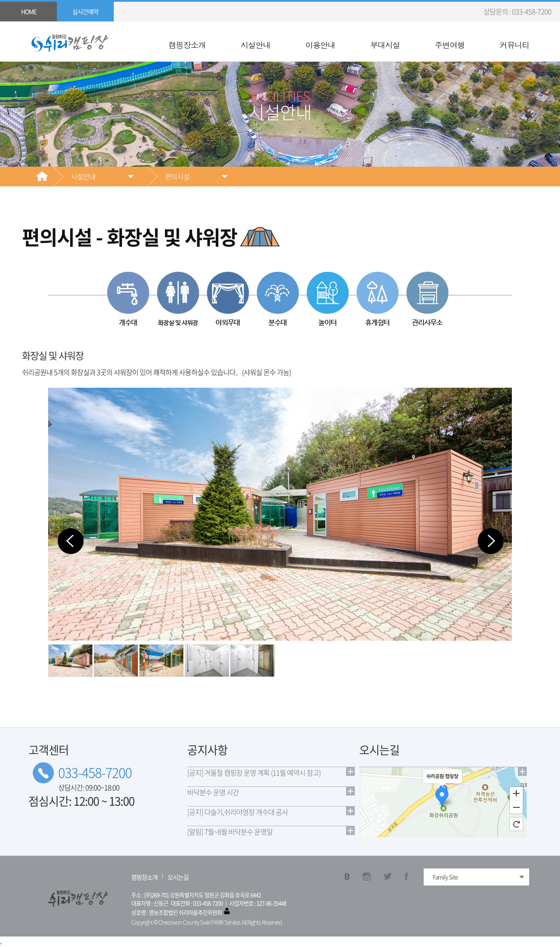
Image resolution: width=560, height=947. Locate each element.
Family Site (445, 877)
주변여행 (450, 45)
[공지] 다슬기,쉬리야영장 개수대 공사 (238, 812)
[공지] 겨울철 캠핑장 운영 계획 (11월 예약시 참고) (254, 772)
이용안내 (320, 45)
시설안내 (255, 45)
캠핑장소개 (187, 45)
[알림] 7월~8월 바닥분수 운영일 (230, 831)
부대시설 (385, 45)
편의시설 (177, 176)
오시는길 (178, 877)
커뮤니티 (514, 45)
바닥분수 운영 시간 (213, 792)
